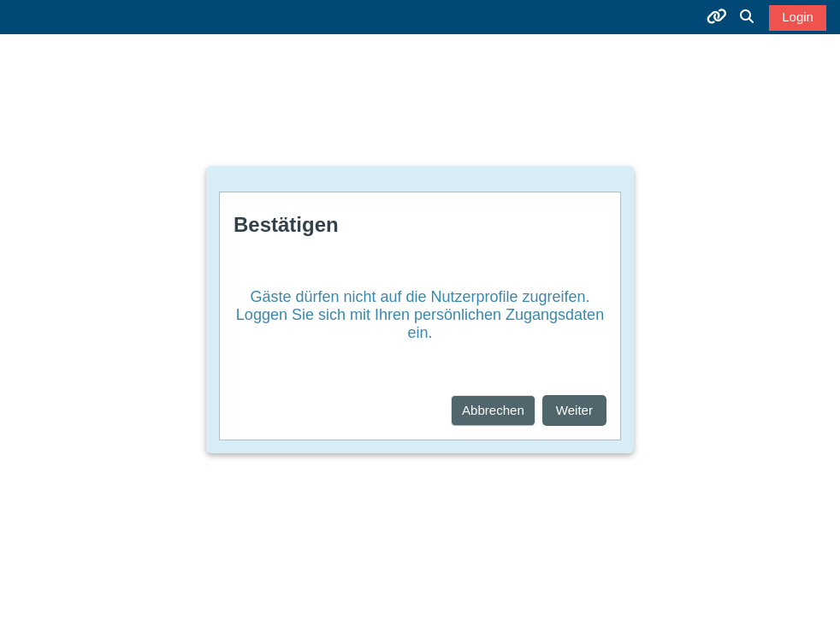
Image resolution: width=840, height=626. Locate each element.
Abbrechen (493, 410)
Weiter (574, 410)
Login (798, 17)
